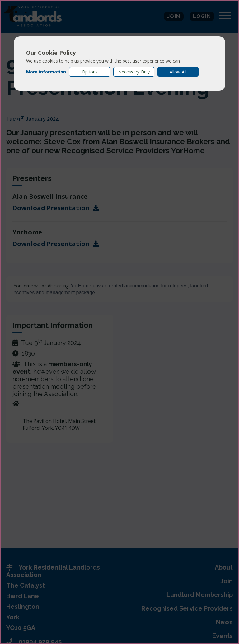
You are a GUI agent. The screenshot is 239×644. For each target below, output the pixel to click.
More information (46, 72)
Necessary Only (134, 72)
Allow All (178, 72)
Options (90, 72)
